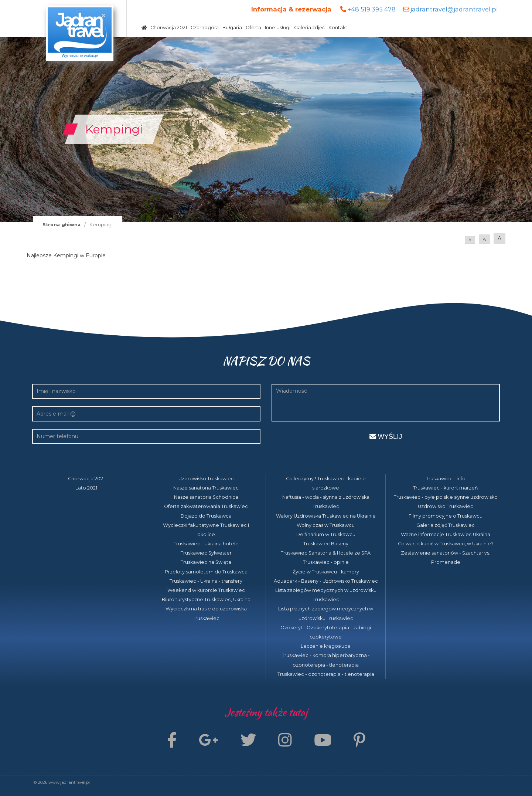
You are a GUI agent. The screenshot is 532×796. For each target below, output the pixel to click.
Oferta (253, 28)
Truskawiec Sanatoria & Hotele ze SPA (326, 553)
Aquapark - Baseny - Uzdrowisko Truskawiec (326, 581)
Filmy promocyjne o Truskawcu (446, 516)
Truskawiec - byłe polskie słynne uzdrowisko (446, 497)
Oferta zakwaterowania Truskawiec (206, 506)
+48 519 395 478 (372, 9)
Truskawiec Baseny (326, 544)
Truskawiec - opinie (326, 562)
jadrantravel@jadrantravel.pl (454, 9)
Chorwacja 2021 (169, 28)
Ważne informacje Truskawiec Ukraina (446, 534)
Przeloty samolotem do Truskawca (206, 572)
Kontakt (338, 28)
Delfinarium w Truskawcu (326, 534)
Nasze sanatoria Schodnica (206, 497)
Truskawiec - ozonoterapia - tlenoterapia (326, 674)
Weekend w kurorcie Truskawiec (206, 590)
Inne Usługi (278, 28)
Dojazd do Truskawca (206, 516)
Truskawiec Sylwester (206, 553)
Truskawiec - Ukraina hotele (206, 544)
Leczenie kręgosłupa (326, 646)
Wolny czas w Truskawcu (326, 525)
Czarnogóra (205, 28)
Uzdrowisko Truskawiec (206, 479)
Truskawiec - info (446, 479)
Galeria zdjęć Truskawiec (446, 525)
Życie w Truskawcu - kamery (326, 572)
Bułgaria (232, 28)
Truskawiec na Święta (206, 562)
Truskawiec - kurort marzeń (446, 488)
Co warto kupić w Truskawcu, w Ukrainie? (446, 544)
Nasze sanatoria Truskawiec (206, 488)
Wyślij (386, 437)
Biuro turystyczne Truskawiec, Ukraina (206, 599)
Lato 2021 (86, 488)
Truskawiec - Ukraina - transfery (206, 581)
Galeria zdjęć (309, 28)
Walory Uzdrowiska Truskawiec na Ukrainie (326, 516)
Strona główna (62, 225)
